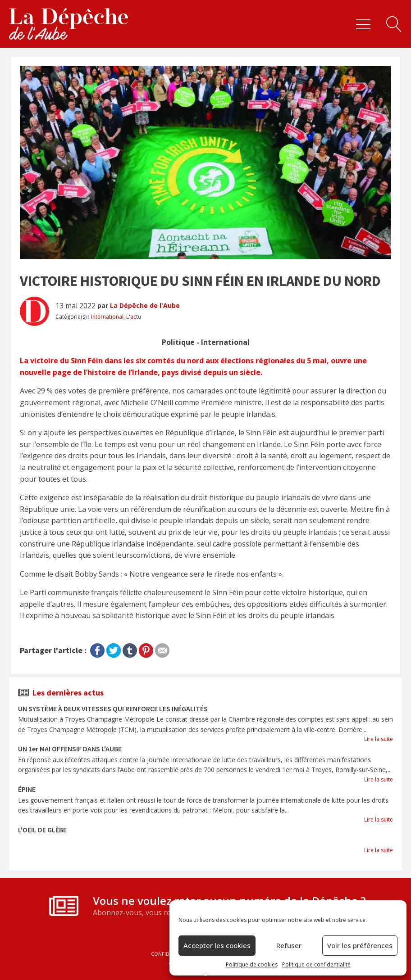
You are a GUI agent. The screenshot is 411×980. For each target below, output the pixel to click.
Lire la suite (379, 739)
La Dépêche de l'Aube (145, 305)
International (107, 317)
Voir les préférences (360, 945)
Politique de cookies (252, 964)
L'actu (134, 317)
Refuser (289, 945)
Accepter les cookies (217, 945)
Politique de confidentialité (316, 964)
